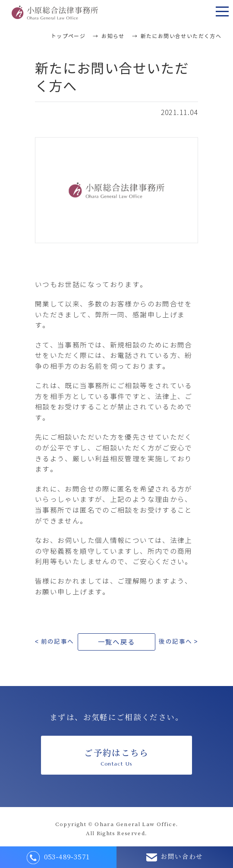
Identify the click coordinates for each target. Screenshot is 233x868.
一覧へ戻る (117, 642)
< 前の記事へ (55, 641)
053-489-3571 (58, 858)
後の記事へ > (178, 641)
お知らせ (113, 36)
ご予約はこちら (116, 757)
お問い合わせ (175, 857)
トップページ (68, 36)
